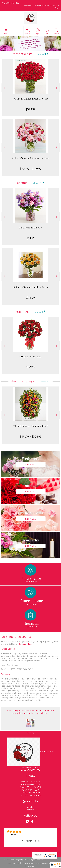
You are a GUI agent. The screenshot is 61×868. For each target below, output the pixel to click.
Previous (4, 88)
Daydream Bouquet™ (31, 228)
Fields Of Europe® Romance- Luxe (30, 158)
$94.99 (31, 298)
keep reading (25, 644)
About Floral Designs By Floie (16, 637)
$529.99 (30, 109)
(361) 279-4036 (13, 3)
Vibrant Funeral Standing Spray (31, 426)
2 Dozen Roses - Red (30, 357)
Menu (6, 34)
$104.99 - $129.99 (30, 169)
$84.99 (31, 238)
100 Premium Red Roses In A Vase (30, 99)
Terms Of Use (13, 863)
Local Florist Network (45, 863)
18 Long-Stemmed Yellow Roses (31, 287)
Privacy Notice (28, 863)
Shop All (42, 54)
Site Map (30, 866)
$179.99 (31, 367)
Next (57, 88)
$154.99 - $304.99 (30, 436)
